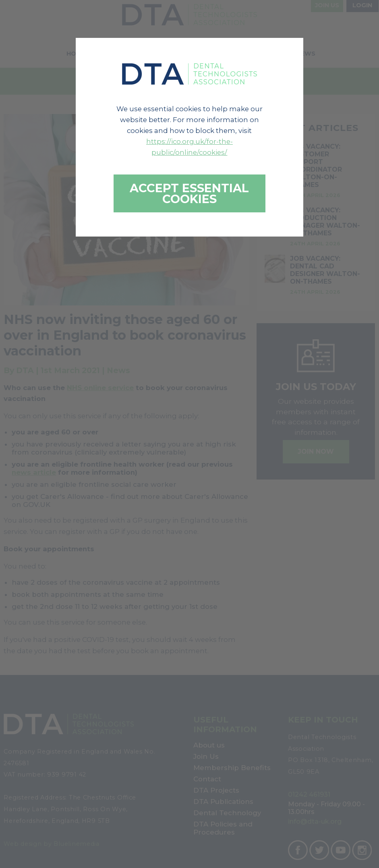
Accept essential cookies (189, 193)
